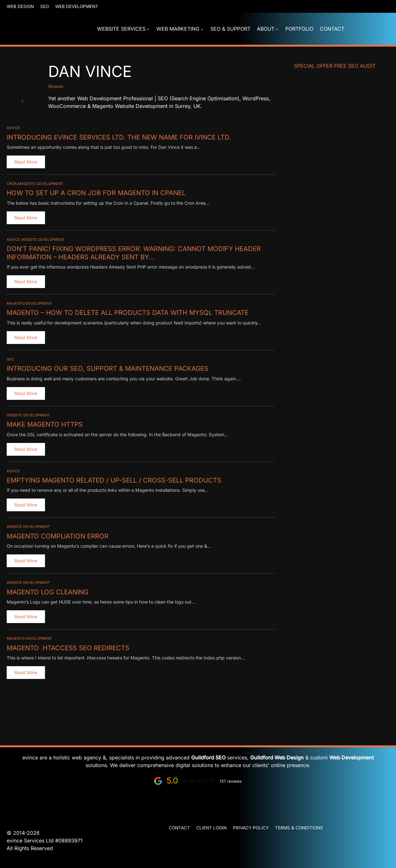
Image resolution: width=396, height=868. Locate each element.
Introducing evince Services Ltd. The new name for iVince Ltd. (118, 137)
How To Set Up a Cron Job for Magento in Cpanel (95, 193)
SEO (45, 6)
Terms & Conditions (299, 828)
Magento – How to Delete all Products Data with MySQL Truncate (126, 312)
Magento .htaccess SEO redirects (67, 646)
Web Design (20, 6)
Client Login (211, 828)
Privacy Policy (251, 828)
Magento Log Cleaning (47, 591)
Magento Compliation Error (57, 535)
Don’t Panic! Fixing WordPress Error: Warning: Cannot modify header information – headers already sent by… (132, 252)
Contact (179, 828)
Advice (13, 128)
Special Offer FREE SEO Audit (335, 66)
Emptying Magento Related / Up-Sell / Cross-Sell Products (113, 479)
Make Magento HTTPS (44, 423)
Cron (12, 184)
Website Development (43, 239)
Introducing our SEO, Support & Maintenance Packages (107, 368)
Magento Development (41, 184)
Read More (26, 162)
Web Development (77, 6)
